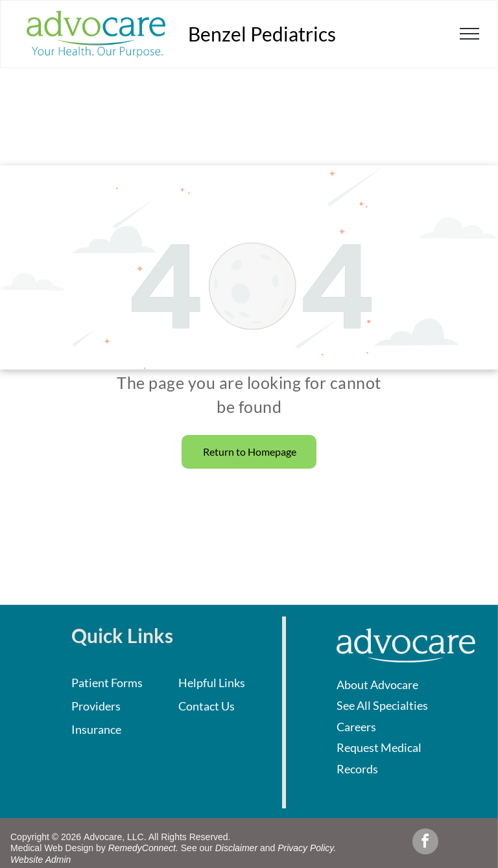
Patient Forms (107, 683)
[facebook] (425, 843)
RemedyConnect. (143, 848)
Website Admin (41, 860)
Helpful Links (212, 683)
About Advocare (377, 685)
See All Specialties (382, 705)
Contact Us (207, 706)
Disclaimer (236, 848)
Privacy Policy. (307, 848)
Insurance (96, 729)
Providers (96, 706)
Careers (356, 727)
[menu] (469, 34)
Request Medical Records (379, 758)
